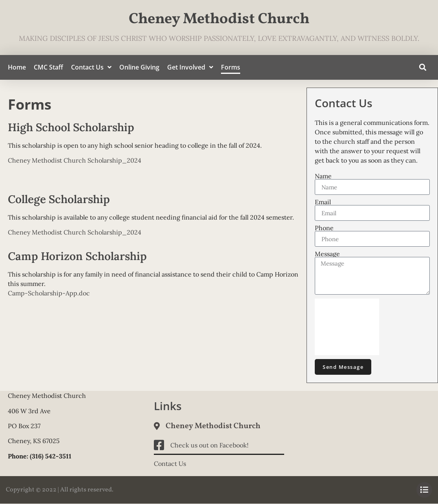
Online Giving (139, 67)
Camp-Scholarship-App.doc (49, 293)
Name (323, 176)
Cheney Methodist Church (219, 19)
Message (327, 254)
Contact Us (91, 67)
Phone (324, 228)
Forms (231, 67)
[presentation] (347, 327)
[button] (422, 67)
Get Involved (190, 67)
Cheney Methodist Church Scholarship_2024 (75, 160)
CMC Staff (48, 67)
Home (17, 67)
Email (323, 202)
